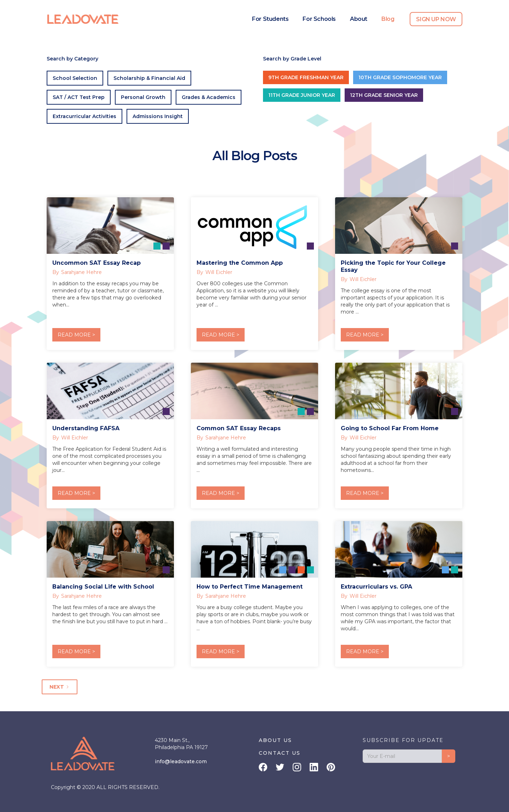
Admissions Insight (158, 116)
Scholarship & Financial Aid (149, 78)
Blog (388, 19)
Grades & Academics (209, 97)
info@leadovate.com (181, 761)
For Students (270, 19)
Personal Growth (143, 97)
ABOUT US (275, 740)
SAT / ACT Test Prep (79, 97)
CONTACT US (280, 753)
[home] (83, 19)
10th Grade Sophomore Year (400, 77)
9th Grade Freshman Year (306, 77)
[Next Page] (60, 687)
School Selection (75, 78)
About (359, 19)
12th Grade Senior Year (384, 95)
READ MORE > (76, 335)
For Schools (319, 19)
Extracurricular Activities (84, 116)
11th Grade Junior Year (302, 95)
